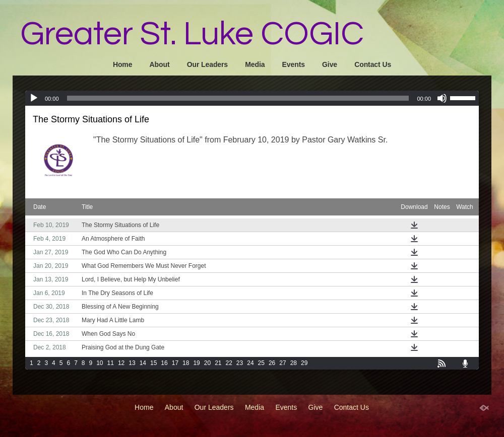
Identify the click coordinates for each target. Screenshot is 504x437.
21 (218, 363)
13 (132, 363)
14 (143, 363)
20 (207, 363)
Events (294, 64)
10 (100, 363)
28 (294, 363)
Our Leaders (207, 64)
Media (255, 64)
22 (229, 363)
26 (272, 363)
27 (282, 363)
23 (240, 363)
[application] (252, 98)
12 (121, 363)
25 (261, 363)
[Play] (34, 98)
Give (330, 64)
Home (123, 64)
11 (111, 363)
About (160, 64)
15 (153, 363)
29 (304, 363)
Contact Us (373, 64)
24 (250, 363)
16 (164, 363)
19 (196, 363)
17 (175, 363)
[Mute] (442, 98)
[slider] (238, 98)
